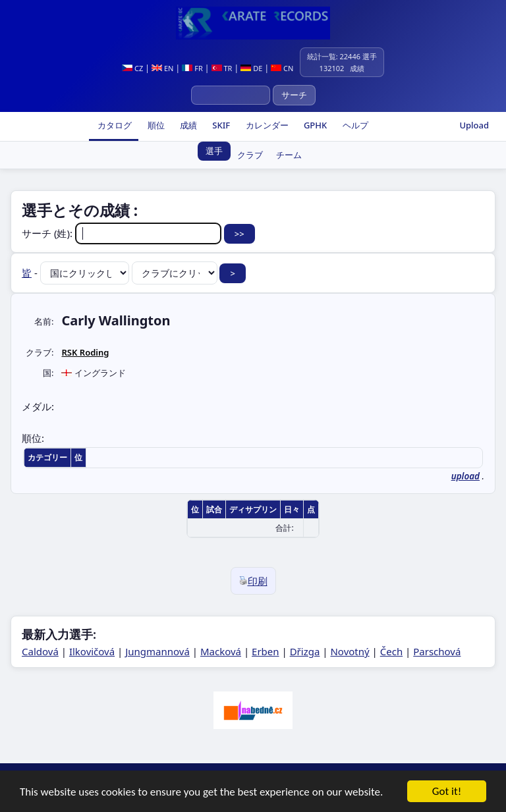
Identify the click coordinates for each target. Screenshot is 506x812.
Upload (474, 125)
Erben (266, 651)
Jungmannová (157, 651)
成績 (187, 125)
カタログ (114, 125)
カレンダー (266, 125)
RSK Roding (85, 352)
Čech (391, 651)
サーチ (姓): (123, 233)
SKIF (220, 125)
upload (465, 476)
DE (251, 68)
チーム (289, 155)
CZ (132, 68)
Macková (221, 651)
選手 (214, 151)
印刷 (253, 581)
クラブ (250, 155)
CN (282, 68)
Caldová (40, 651)
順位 (155, 125)
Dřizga (305, 651)
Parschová (437, 651)
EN (162, 68)
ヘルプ (354, 125)
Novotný (350, 651)
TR (222, 68)
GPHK (315, 125)
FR (192, 68)
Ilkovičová (92, 651)
